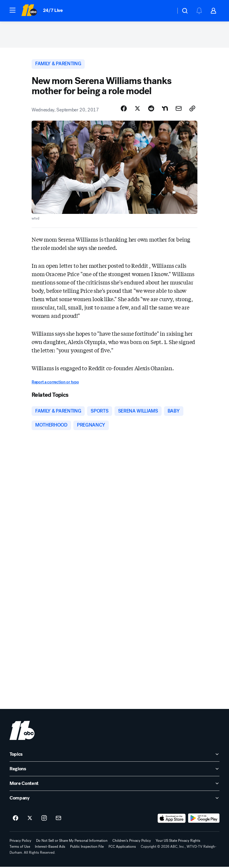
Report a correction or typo (55, 383)
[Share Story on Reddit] (151, 109)
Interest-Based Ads (50, 848)
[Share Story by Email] (179, 109)
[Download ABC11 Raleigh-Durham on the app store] (172, 819)
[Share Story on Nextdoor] (165, 109)
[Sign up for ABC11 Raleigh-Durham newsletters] (58, 819)
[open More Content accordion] (114, 785)
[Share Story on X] (137, 109)
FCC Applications (122, 848)
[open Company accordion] (114, 799)
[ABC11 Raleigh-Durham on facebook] (16, 819)
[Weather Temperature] (167, 11)
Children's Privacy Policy (132, 842)
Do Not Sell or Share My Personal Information (72, 842)
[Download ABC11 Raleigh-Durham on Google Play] (204, 819)
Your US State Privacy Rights (178, 842)
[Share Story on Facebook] (124, 109)
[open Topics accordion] (114, 755)
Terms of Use (20, 848)
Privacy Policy (20, 842)
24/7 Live (53, 10)
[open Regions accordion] (114, 770)
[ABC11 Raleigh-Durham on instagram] (44, 819)
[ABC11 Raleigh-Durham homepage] (29, 11)
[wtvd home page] (22, 732)
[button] (13, 10)
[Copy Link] (192, 109)
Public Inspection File (87, 848)
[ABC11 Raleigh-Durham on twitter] (30, 819)
